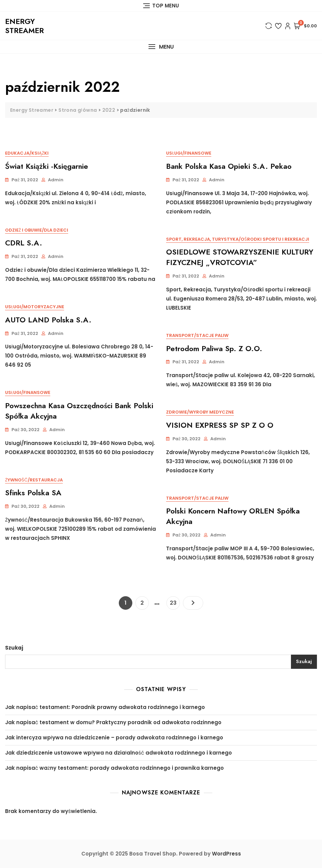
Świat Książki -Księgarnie (47, 166)
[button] (161, 47)
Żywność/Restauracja (34, 480)
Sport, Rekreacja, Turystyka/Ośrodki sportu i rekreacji (238, 239)
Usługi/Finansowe (189, 153)
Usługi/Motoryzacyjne (35, 307)
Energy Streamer (24, 26)
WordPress (226, 854)
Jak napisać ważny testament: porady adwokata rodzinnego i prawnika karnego (114, 768)
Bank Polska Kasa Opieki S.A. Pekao (229, 166)
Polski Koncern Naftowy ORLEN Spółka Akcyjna (233, 516)
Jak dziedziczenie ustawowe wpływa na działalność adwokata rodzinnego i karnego (118, 753)
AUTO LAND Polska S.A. (48, 320)
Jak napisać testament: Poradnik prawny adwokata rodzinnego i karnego (105, 707)
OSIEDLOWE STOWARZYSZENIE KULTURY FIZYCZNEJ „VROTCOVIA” (240, 257)
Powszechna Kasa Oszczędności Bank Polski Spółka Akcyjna (79, 411)
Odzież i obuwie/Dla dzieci (37, 230)
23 (175, 601)
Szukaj (14, 648)
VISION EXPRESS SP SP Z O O (220, 425)
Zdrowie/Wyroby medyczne (200, 412)
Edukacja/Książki (27, 153)
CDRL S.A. (24, 243)
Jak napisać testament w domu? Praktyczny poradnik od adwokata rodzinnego (113, 722)
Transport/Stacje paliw (197, 335)
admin (56, 180)
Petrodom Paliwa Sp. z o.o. (214, 348)
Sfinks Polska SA (33, 493)
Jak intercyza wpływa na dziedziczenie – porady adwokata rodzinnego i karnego (114, 738)
